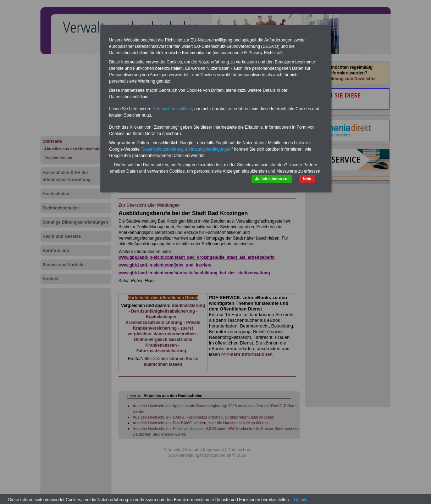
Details (301, 500)
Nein (307, 179)
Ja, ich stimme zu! (272, 179)
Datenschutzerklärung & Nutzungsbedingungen (187, 149)
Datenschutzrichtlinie (172, 109)
